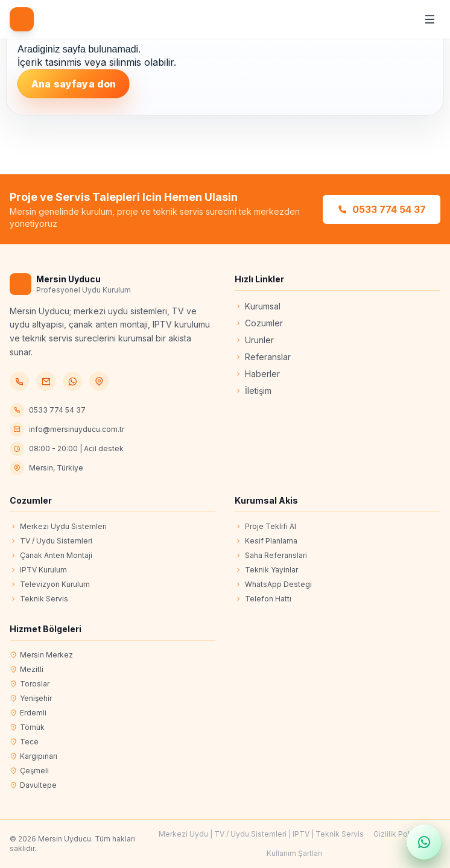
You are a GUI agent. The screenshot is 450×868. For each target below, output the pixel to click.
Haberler (257, 374)
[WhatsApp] (72, 381)
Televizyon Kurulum (50, 584)
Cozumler (259, 323)
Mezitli (27, 670)
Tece (24, 742)
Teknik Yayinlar (266, 570)
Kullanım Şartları (294, 853)
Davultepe (33, 785)
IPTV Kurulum (38, 570)
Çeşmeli (29, 771)
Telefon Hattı (263, 599)
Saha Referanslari (271, 556)
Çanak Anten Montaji (51, 556)
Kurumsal (258, 306)
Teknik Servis (39, 599)
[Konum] (99, 381)
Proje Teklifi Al (265, 527)
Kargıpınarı (33, 756)
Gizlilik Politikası (402, 834)
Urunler (254, 340)
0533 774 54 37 (382, 209)
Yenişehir (31, 699)
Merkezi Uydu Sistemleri (58, 527)
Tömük (27, 727)
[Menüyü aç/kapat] (429, 19)
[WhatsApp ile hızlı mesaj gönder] (424, 842)
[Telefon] (19, 381)
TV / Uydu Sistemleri (51, 541)
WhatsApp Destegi (273, 584)
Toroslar (30, 684)
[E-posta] (46, 381)
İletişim (253, 391)
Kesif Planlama (266, 541)
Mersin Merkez (41, 655)
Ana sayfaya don (74, 84)
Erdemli (28, 713)
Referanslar (263, 357)
